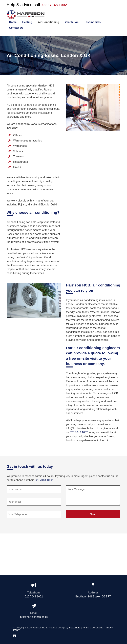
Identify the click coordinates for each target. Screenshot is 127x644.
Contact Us (16, 28)
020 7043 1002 (55, 5)
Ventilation (72, 22)
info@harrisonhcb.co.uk (34, 617)
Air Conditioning (48, 22)
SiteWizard (74, 628)
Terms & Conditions (93, 628)
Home (13, 22)
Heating (27, 22)
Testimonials (93, 22)
